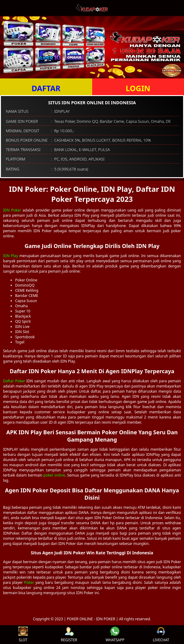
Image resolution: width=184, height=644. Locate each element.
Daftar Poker (14, 381)
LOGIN (138, 88)
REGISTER (69, 635)
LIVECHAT (161, 635)
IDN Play (11, 256)
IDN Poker (12, 210)
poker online (54, 475)
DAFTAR (46, 88)
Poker (29, 582)
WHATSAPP (115, 635)
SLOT (23, 635)
